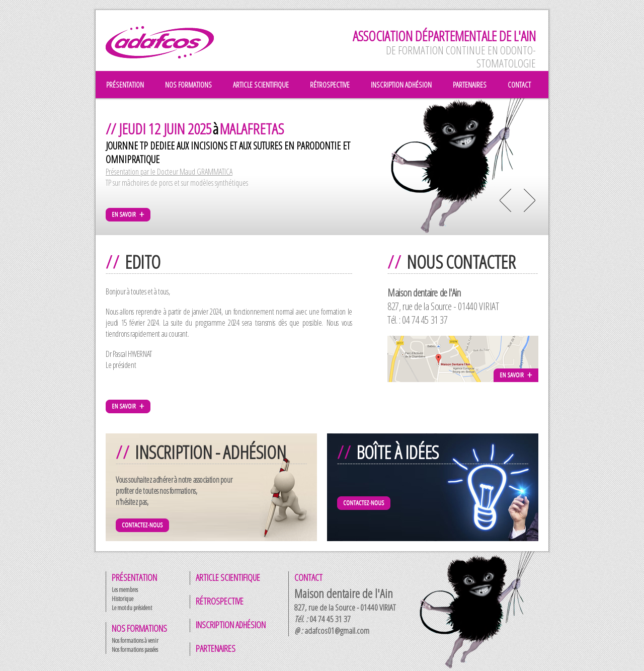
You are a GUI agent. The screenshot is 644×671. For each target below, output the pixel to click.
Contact (308, 577)
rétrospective (330, 85)
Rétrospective (220, 601)
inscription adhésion (401, 85)
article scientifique (261, 85)
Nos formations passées (135, 649)
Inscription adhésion (231, 625)
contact (519, 85)
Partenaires (216, 648)
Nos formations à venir (135, 640)
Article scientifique (228, 577)
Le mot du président (132, 608)
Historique (123, 599)
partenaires (470, 85)
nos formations (188, 85)
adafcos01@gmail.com (337, 630)
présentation (125, 85)
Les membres (125, 589)
